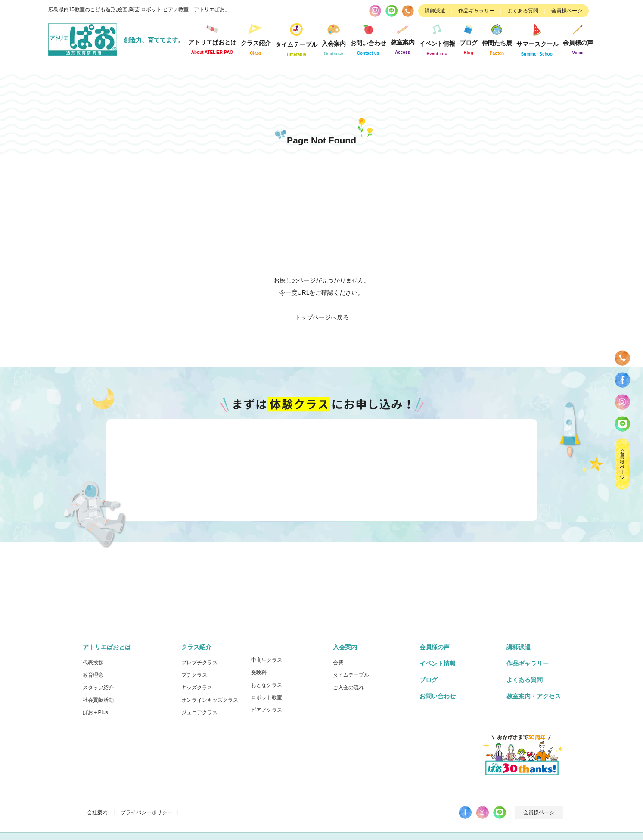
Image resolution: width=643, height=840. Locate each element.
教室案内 (403, 38)
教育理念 (93, 675)
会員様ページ (567, 11)
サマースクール (537, 38)
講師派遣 (435, 11)
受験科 (259, 672)
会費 (338, 663)
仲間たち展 (497, 38)
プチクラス (194, 675)
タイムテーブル (296, 38)
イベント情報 (437, 38)
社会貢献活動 (98, 700)
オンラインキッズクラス (210, 700)
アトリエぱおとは (212, 38)
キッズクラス (197, 688)
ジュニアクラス (199, 712)
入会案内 (334, 38)
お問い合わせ (368, 38)
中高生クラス (267, 660)
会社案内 (97, 812)
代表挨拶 (93, 663)
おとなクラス (267, 685)
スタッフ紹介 (98, 688)
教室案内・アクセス (534, 696)
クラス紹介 (256, 38)
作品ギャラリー (476, 11)
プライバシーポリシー (146, 812)
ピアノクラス (267, 710)
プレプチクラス (199, 663)
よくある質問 (523, 11)
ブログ (469, 38)
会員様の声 (578, 38)
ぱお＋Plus (95, 712)
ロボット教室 (267, 697)
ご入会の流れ (348, 688)
